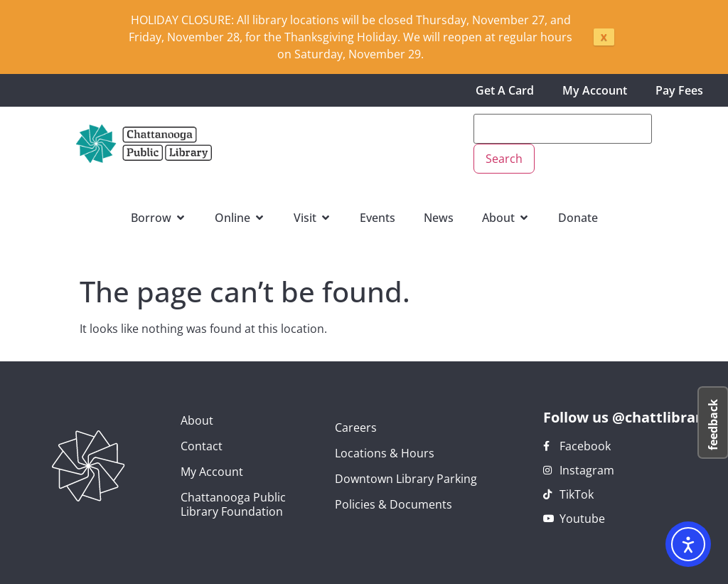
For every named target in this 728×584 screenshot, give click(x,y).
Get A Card (505, 90)
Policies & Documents (394, 504)
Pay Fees (679, 90)
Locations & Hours (385, 453)
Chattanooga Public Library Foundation (233, 504)
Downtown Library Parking (406, 479)
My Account (595, 90)
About (197, 420)
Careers (356, 428)
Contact (202, 446)
